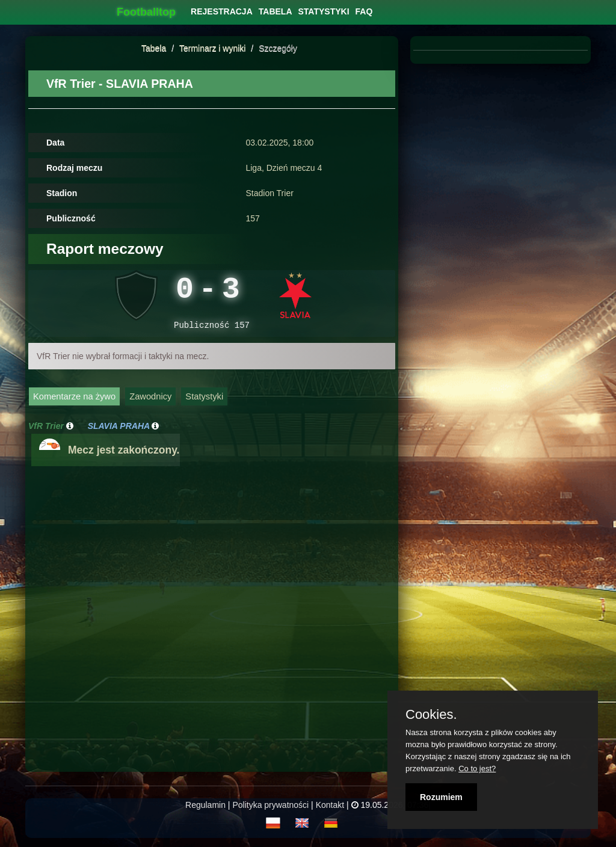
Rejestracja (222, 11)
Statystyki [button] (324, 11)
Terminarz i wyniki (212, 48)
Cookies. (431, 715)
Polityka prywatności (270, 811)
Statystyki (204, 402)
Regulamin (205, 811)
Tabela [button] (276, 11)
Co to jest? (477, 768)
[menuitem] (222, 11)
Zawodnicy (150, 402)
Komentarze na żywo (74, 402)
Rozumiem (441, 797)
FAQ (364, 11)
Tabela (154, 48)
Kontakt (330, 811)
